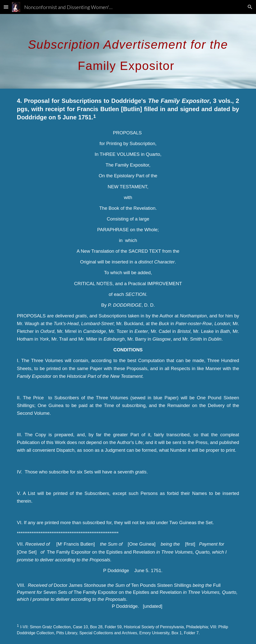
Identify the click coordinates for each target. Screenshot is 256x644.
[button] (6, 7)
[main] (128, 51)
